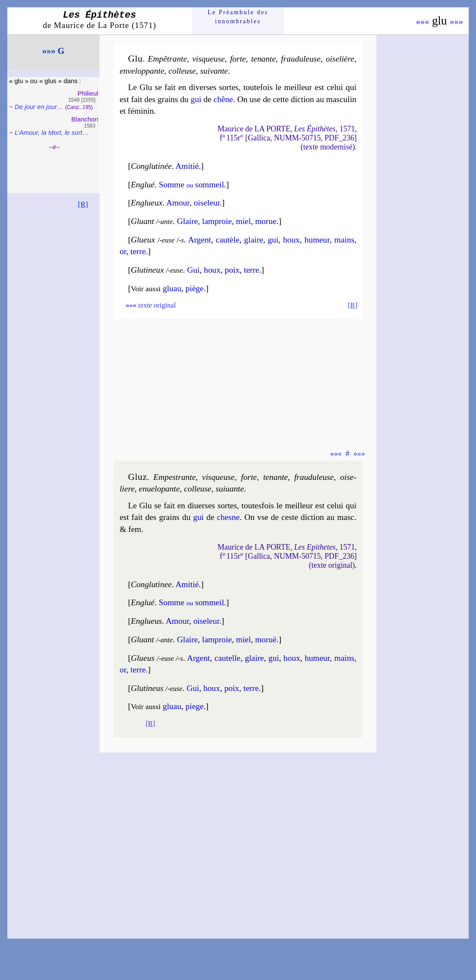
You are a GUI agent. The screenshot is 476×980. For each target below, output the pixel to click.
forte (238, 59)
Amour (178, 203)
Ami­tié (187, 166)
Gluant (143, 221)
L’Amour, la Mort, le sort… (52, 132)
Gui (193, 270)
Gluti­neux (148, 270)
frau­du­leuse (301, 59)
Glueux (143, 240)
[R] (83, 204)
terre (138, 251)
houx (291, 240)
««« (422, 22)
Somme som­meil (191, 185)
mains (344, 240)
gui (196, 99)
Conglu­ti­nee (151, 584)
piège (195, 288)
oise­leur (207, 203)
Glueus (143, 658)
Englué (143, 185)
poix (232, 270)
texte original (151, 305)
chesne (228, 517)
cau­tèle (228, 240)
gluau (172, 288)
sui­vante (214, 71)
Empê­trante (167, 59)
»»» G (53, 51)
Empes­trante (174, 477)
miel (244, 221)
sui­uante (230, 489)
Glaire (188, 221)
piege (195, 706)
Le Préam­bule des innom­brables (238, 17)
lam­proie (217, 221)
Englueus (146, 621)
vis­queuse (208, 59)
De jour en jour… (39, 107)
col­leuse (182, 71)
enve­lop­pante (142, 71)
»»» (456, 22)
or (123, 251)
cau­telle (227, 658)
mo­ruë (266, 639)
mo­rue (266, 221)
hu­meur (317, 240)
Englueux (147, 203)
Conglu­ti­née (151, 166)
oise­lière (340, 59)
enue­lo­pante (159, 489)
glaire (254, 240)
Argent (199, 240)
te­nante (263, 59)
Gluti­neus (147, 688)
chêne (223, 99)
